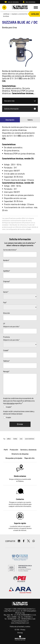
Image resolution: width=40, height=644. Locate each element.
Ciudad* (6, 350)
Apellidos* (7, 271)
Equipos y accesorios (20, 14)
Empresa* (7, 281)
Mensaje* (6, 371)
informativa (10, 403)
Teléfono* (6, 361)
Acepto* (9, 407)
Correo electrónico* (10, 250)
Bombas (6, 16)
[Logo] (20, 7)
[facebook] (24, 541)
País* (5, 302)
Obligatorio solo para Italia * (11, 327)
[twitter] (29, 541)
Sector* (6, 292)
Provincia (6, 337)
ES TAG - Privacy (20, 629)
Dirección (6, 313)
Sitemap (20, 633)
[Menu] (36, 7)
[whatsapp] (34, 541)
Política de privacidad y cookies (20, 626)
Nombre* (6, 260)
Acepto (9, 417)
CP (4, 324)
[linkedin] (19, 541)
